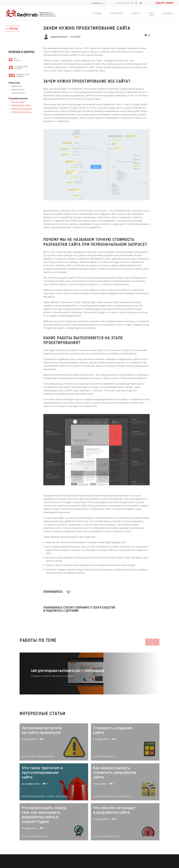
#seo (34, 756)
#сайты (26, 756)
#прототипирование (33, 796)
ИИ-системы (18, 102)
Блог (151, 13)
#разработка (124, 796)
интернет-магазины (22, 108)
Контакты (168, 13)
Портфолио (117, 13)
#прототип (61, 796)
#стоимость (109, 756)
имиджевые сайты (21, 105)
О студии (97, 13)
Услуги (135, 13)
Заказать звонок (164, 3)
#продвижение (45, 756)
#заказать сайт (40, 836)
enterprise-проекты (21, 112)
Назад (14, 29)
